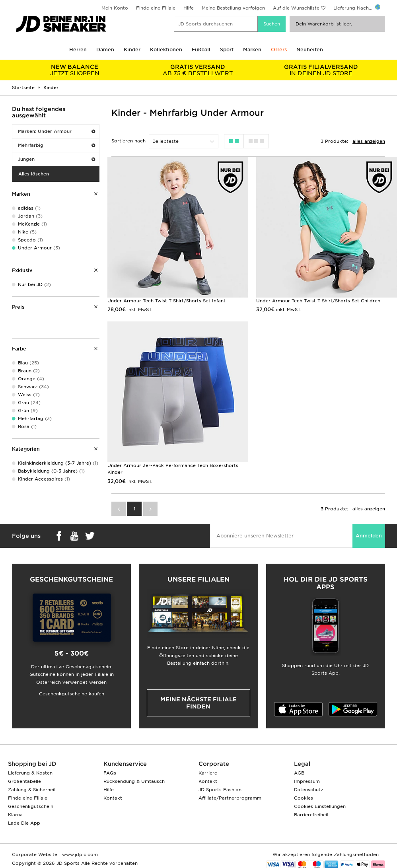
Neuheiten (310, 50)
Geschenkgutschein (31, 806)
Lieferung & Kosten (30, 773)
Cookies (304, 798)
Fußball (201, 50)
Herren (78, 50)
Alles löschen (34, 174)
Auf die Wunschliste (296, 8)
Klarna (15, 815)
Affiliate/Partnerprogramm (230, 798)
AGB (299, 773)
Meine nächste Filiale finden (198, 703)
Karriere (208, 773)
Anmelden (369, 536)
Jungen (56, 159)
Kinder (132, 50)
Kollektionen (166, 50)
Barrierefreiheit (311, 815)
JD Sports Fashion (220, 790)
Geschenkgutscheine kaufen (72, 694)
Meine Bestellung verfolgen (233, 8)
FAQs (110, 773)
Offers (279, 50)
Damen (105, 50)
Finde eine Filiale (156, 8)
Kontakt (113, 798)
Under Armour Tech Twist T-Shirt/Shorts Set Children (318, 301)
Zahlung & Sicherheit (32, 790)
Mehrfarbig (56, 145)
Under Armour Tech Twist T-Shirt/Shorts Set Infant (166, 301)
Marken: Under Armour (56, 131)
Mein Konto (115, 8)
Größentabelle (24, 781)
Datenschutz (308, 790)
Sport (227, 50)
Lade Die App (24, 823)
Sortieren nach (128, 141)
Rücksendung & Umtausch (134, 781)
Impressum (307, 781)
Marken (252, 50)
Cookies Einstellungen (320, 806)
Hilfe (189, 8)
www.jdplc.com (79, 854)
